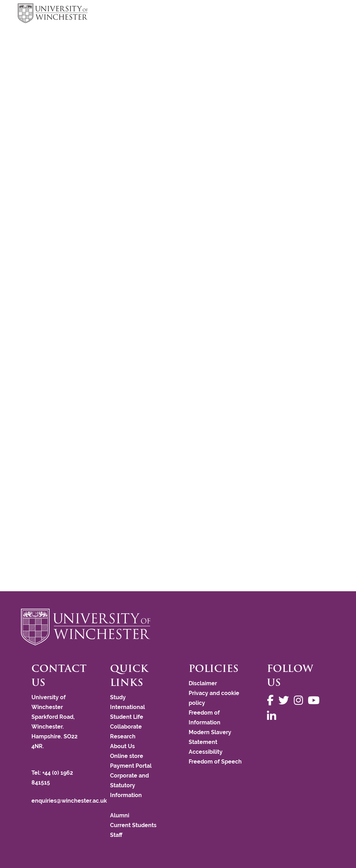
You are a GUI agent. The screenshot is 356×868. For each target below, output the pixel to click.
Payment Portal (131, 766)
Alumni (120, 815)
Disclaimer (203, 683)
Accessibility (206, 752)
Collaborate (126, 727)
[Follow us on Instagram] (300, 700)
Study (118, 697)
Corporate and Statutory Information (129, 785)
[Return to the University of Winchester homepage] (178, 627)
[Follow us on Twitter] (285, 700)
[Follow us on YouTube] (315, 700)
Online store (127, 756)
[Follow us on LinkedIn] (273, 716)
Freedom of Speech (215, 762)
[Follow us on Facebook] (272, 700)
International (128, 707)
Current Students (133, 825)
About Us (122, 746)
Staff (116, 835)
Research (123, 736)
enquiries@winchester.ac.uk (69, 801)
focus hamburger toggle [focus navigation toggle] (326, 14)
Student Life (127, 717)
